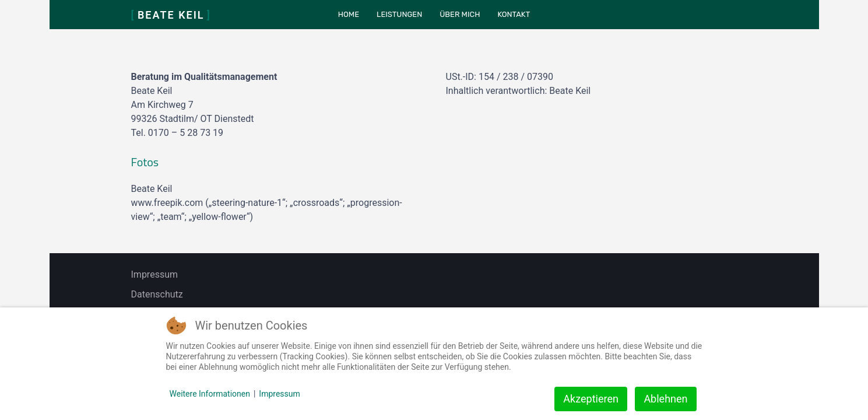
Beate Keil (171, 15)
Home (349, 14)
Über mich (460, 14)
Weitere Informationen (210, 394)
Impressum (155, 274)
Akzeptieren (591, 399)
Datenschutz (157, 294)
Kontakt (514, 14)
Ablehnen (665, 399)
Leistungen (399, 14)
